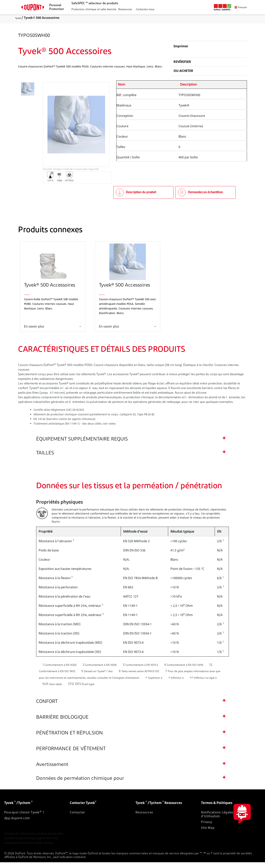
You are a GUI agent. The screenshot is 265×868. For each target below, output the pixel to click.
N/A (45, 690)
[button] (93, 10)
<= (191, 684)
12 (211, 671)
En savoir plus (34, 332)
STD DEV (75, 690)
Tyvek (18, 18)
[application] (76, 130)
